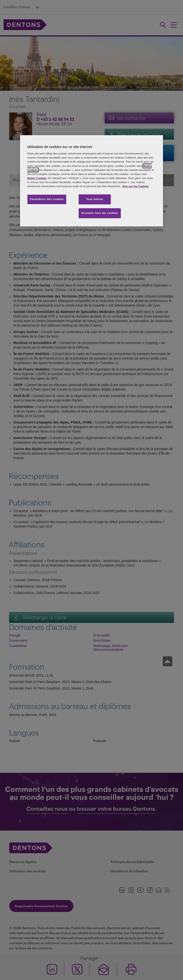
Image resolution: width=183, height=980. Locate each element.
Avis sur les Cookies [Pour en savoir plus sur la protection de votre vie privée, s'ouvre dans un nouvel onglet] (135, 186)
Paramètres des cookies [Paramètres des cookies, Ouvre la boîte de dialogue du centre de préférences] (47, 199)
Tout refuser (95, 199)
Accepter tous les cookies (100, 213)
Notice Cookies (37, 178)
